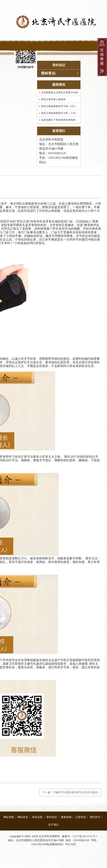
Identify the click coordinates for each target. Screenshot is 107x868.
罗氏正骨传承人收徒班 (53, 99)
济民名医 (37, 817)
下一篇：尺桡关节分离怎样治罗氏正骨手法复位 (70, 792)
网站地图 (71, 844)
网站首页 (23, 817)
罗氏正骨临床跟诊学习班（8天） (59, 106)
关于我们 (53, 825)
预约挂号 (95, 817)
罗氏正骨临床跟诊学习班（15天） (59, 113)
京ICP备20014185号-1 (85, 836)
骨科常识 (48, 73)
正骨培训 (81, 817)
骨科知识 (52, 817)
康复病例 (66, 817)
